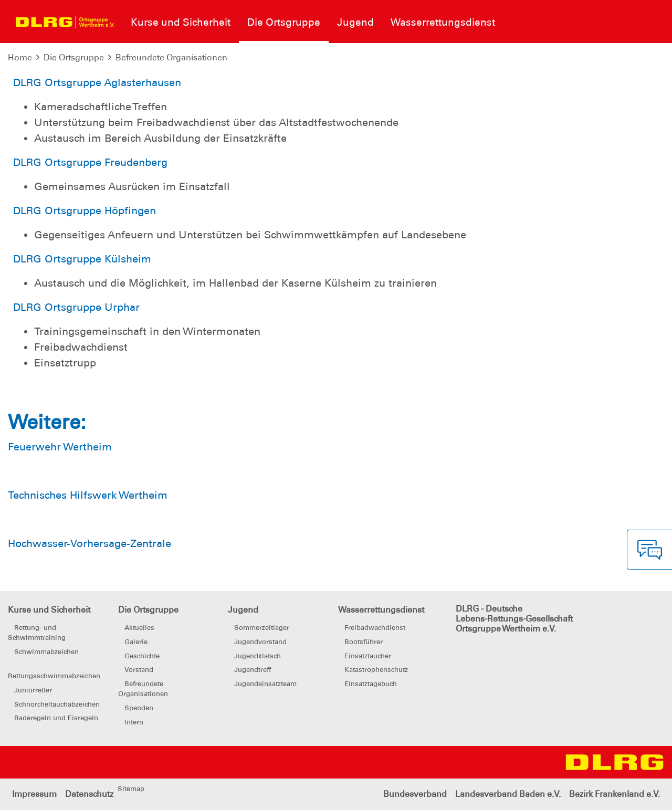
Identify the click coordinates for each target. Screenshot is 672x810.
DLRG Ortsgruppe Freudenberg (90, 162)
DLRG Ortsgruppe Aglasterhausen (97, 82)
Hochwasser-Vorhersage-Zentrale (90, 543)
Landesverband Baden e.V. (508, 794)
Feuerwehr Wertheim (60, 447)
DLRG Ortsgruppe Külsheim (82, 259)
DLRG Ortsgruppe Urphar (76, 307)
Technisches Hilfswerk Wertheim (88, 495)
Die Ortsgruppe (74, 57)
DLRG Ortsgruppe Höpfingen (85, 211)
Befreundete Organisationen (171, 57)
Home (20, 57)
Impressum (34, 794)
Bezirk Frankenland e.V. (615, 794)
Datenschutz (89, 794)
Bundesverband (415, 794)
